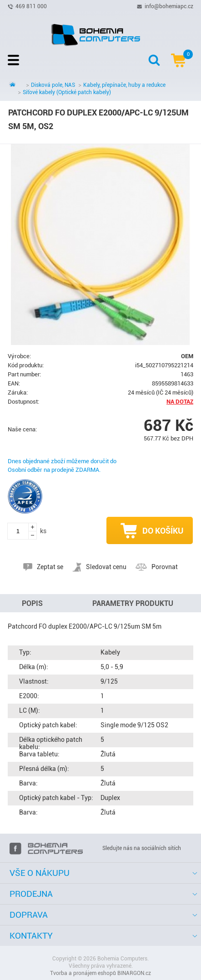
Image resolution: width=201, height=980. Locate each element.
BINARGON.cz (134, 973)
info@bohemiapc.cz (169, 6)
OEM (187, 356)
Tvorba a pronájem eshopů (83, 973)
